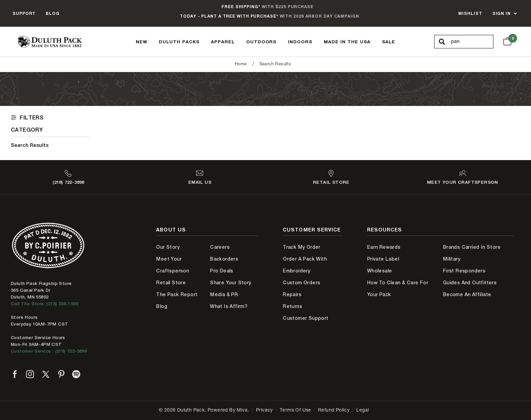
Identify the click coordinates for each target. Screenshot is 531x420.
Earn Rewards (384, 247)
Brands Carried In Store (472, 247)
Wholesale (380, 271)
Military (452, 259)
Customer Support (305, 318)
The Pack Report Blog (177, 300)
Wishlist (470, 13)
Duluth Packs (179, 42)
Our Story (168, 247)
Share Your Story (230, 283)
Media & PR (224, 294)
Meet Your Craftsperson (173, 265)
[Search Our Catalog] (472, 42)
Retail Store (171, 283)
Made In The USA (347, 42)
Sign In (502, 13)
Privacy (264, 411)
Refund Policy (334, 411)
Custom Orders (301, 283)
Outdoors (261, 42)
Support (24, 13)
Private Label (383, 259)
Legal (363, 411)
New (142, 42)
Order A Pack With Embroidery (305, 265)
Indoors (300, 42)
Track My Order (302, 247)
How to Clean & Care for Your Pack (398, 289)
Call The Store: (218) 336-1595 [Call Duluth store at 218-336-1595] (45, 304)
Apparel (223, 42)
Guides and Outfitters (470, 283)
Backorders (224, 259)
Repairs (292, 294)
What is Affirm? (229, 306)
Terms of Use (295, 411)
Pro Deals (222, 271)
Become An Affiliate (467, 294)
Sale (389, 42)
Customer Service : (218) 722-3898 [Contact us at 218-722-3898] (49, 351)
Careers (220, 247)
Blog (53, 13)
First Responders (464, 271)
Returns (292, 306)
